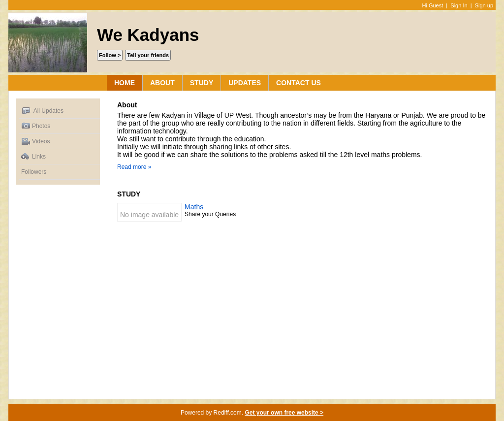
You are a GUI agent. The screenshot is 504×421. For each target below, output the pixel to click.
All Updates (42, 111)
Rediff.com (228, 413)
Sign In (459, 5)
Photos (36, 126)
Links (33, 157)
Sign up (484, 5)
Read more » (134, 167)
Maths (194, 207)
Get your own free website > (284, 413)
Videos (35, 142)
